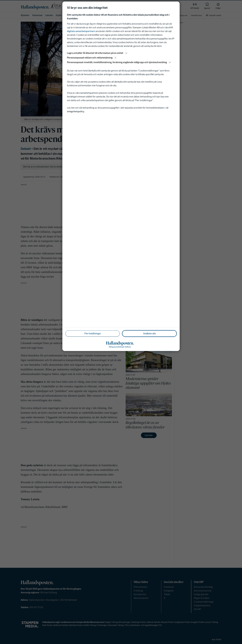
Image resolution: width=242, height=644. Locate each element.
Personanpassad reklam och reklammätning (92, 58)
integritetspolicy (76, 111)
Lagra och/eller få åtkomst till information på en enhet (97, 53)
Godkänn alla (149, 334)
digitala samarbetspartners (81, 31)
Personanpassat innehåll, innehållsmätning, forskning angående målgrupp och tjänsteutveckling (119, 62)
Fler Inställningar (93, 334)
